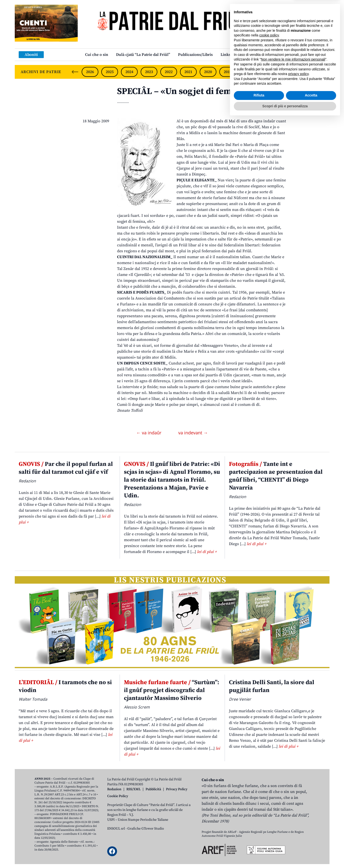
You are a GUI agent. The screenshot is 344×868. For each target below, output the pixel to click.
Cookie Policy (118, 796)
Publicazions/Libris (195, 55)
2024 (129, 72)
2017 (267, 72)
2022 (169, 72)
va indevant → (193, 433)
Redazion (114, 789)
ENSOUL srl (116, 829)
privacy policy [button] (298, 822)
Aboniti (31, 55)
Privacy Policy (177, 789)
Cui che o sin (97, 55)
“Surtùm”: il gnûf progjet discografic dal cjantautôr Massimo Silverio (172, 690)
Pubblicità (153, 789)
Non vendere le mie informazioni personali (293, 808)
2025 (110, 72)
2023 (149, 72)
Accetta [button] (311, 844)
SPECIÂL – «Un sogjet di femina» (183, 91)
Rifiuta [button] (259, 844)
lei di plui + (207, 552)
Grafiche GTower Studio (146, 829)
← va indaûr (149, 433)
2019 (228, 72)
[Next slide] (322, 72)
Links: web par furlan (240, 55)
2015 (306, 72)
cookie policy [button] (269, 784)
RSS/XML (134, 789)
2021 (188, 72)
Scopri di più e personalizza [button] (285, 854)
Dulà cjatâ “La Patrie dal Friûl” (143, 55)
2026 (90, 72)
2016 (287, 72)
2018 (247, 72)
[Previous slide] (75, 72)
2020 (208, 72)
